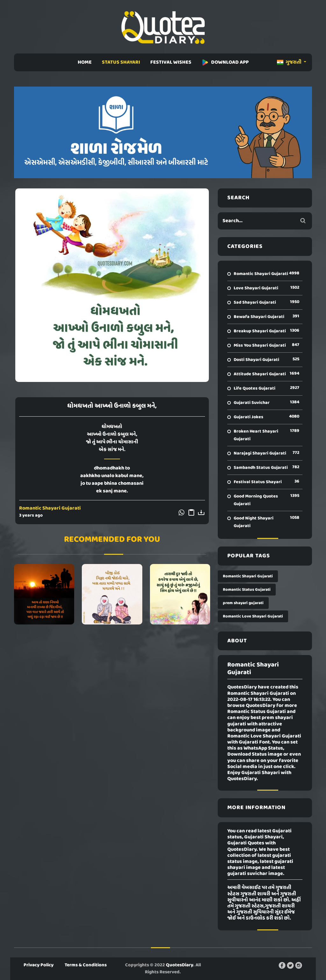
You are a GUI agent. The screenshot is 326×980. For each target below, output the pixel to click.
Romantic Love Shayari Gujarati (253, 616)
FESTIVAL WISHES (171, 62)
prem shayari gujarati (243, 603)
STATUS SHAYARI (121, 62)
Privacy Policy (39, 965)
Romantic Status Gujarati (247, 590)
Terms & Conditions (86, 965)
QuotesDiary (180, 965)
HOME (85, 62)
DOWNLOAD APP (225, 62)
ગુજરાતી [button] (290, 62)
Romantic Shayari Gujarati (50, 508)
